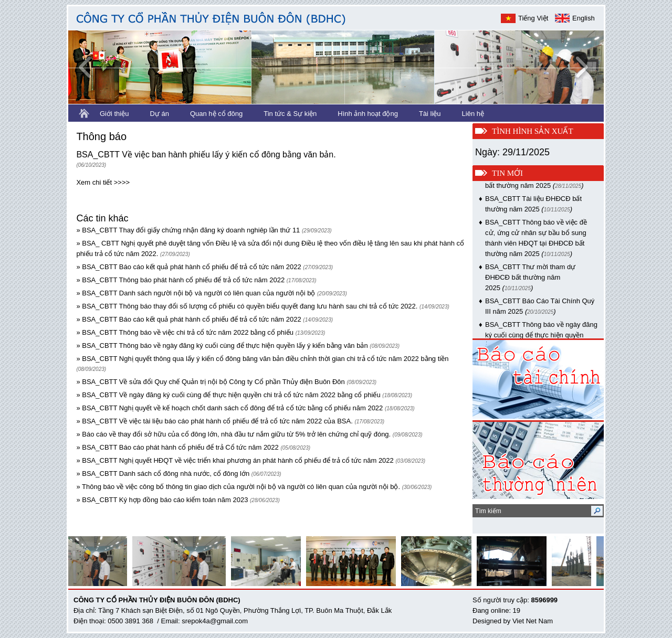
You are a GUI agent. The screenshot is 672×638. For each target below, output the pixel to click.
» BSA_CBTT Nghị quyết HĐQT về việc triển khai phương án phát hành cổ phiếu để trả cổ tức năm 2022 (235, 460)
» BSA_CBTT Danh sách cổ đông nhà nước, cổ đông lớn (164, 474)
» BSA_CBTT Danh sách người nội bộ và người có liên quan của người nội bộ (196, 293)
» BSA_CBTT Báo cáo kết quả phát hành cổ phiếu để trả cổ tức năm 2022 (188, 267)
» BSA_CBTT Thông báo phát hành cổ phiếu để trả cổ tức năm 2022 (180, 280)
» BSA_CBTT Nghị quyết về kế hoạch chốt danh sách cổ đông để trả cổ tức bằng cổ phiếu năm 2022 (229, 408)
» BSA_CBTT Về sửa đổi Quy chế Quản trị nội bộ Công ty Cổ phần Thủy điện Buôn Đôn (210, 382)
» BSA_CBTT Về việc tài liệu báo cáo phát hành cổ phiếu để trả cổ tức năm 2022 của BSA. (214, 421)
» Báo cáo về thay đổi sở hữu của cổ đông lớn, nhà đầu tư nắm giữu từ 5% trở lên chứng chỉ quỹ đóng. (233, 434)
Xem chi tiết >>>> (103, 182)
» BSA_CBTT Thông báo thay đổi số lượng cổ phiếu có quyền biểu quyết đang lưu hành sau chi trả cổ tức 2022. (247, 306)
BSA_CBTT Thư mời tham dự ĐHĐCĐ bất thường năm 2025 (530, 279)
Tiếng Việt (533, 18)
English (584, 18)
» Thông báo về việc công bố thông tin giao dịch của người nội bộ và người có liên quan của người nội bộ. (238, 487)
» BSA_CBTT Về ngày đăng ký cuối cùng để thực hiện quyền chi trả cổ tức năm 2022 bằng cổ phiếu (228, 395)
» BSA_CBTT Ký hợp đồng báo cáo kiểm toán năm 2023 (162, 500)
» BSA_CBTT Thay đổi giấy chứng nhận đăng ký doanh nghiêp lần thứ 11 (188, 230)
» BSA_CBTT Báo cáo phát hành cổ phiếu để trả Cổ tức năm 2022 (177, 447)
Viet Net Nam (533, 621)
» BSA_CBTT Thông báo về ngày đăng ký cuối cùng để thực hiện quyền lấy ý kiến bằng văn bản (222, 345)
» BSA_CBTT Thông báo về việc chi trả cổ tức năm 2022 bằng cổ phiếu (185, 332)
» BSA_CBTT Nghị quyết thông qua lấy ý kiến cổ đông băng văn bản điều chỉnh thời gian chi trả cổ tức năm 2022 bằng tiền (262, 359)
